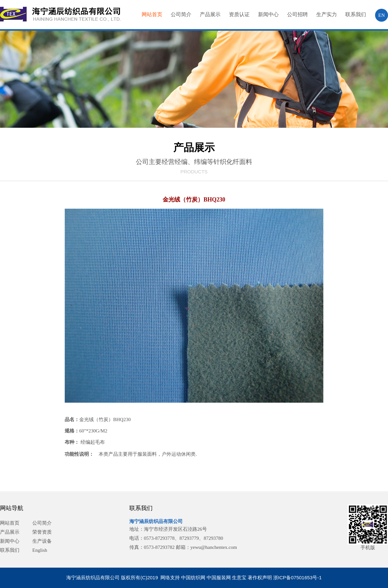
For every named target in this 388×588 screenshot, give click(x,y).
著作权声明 (260, 577)
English (40, 550)
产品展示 (210, 14)
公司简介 (181, 14)
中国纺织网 (193, 577)
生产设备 (42, 541)
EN (382, 15)
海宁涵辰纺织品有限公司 (156, 521)
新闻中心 (268, 14)
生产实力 (327, 14)
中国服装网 (219, 577)
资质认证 (239, 14)
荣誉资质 (42, 532)
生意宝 (239, 577)
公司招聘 (297, 14)
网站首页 (152, 14)
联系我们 (356, 14)
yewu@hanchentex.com (214, 547)
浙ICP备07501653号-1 (297, 577)
